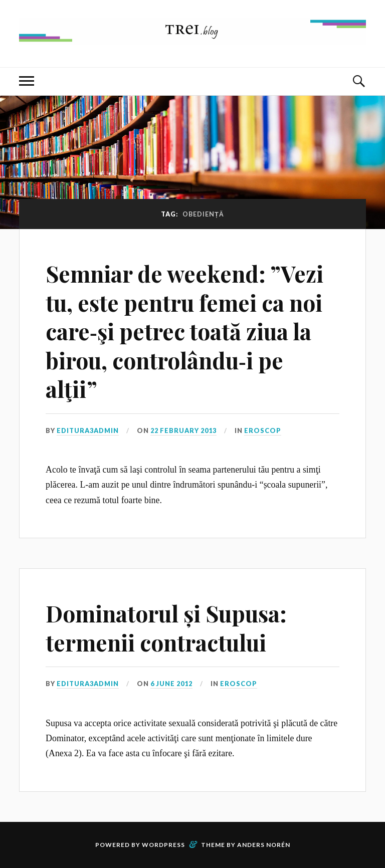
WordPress (163, 845)
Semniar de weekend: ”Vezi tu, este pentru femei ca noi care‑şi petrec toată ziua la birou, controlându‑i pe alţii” (184, 331)
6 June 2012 (171, 684)
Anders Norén (264, 845)
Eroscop (263, 430)
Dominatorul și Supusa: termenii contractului (166, 627)
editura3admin (88, 430)
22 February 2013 (183, 430)
